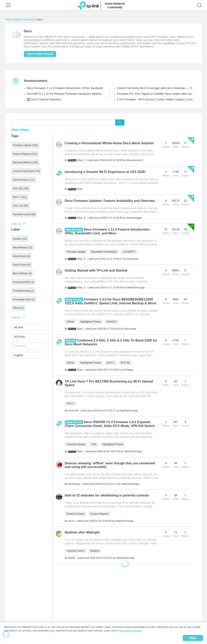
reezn (71, 521)
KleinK (72, 558)
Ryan (80, 189)
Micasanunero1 (135, 160)
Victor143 (73, 411)
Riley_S (81, 160)
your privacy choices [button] (131, 631)
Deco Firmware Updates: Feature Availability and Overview (110, 201)
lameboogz (74, 484)
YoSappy (129, 370)
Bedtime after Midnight (82, 532)
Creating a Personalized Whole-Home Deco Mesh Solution (109, 143)
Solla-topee (130, 329)
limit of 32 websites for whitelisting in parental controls (107, 495)
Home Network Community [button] (115, 5)
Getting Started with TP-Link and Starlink (96, 270)
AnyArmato (132, 259)
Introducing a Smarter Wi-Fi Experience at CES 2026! (105, 172)
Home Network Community (20, 20)
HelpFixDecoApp (136, 288)
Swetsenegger (134, 218)
